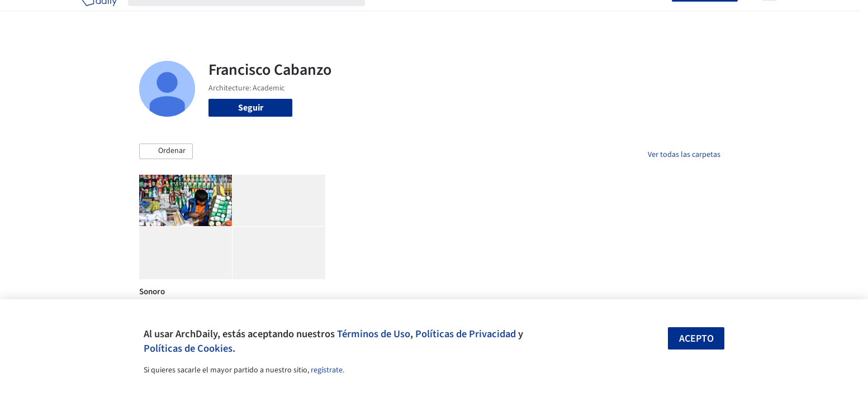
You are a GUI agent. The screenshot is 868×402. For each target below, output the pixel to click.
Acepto (696, 339)
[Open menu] (770, 16)
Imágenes (426, 16)
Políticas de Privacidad (466, 334)
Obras (388, 16)
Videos (580, 16)
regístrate (327, 370)
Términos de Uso (374, 334)
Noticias (542, 16)
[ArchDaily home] (99, 16)
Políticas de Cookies (188, 348)
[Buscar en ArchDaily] (255, 16)
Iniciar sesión (640, 16)
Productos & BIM (486, 16)
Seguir (251, 108)
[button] (166, 151)
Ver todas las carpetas (684, 155)
